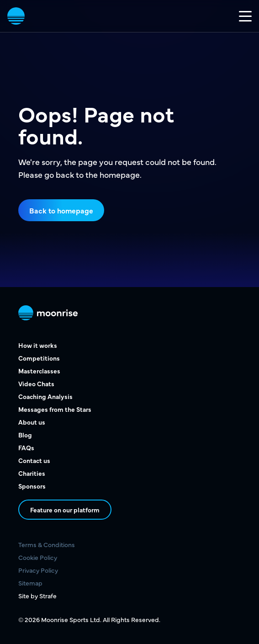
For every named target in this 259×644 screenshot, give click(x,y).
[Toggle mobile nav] (245, 16)
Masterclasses (39, 371)
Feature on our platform (65, 510)
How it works (38, 345)
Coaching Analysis (45, 396)
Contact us (34, 460)
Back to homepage (61, 210)
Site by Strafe (37, 596)
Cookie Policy (38, 557)
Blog (25, 435)
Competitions (39, 358)
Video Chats (36, 383)
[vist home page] (16, 16)
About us (32, 422)
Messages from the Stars (55, 409)
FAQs (26, 447)
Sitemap (30, 583)
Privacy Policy (38, 570)
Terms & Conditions (47, 544)
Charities (32, 473)
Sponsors (32, 486)
